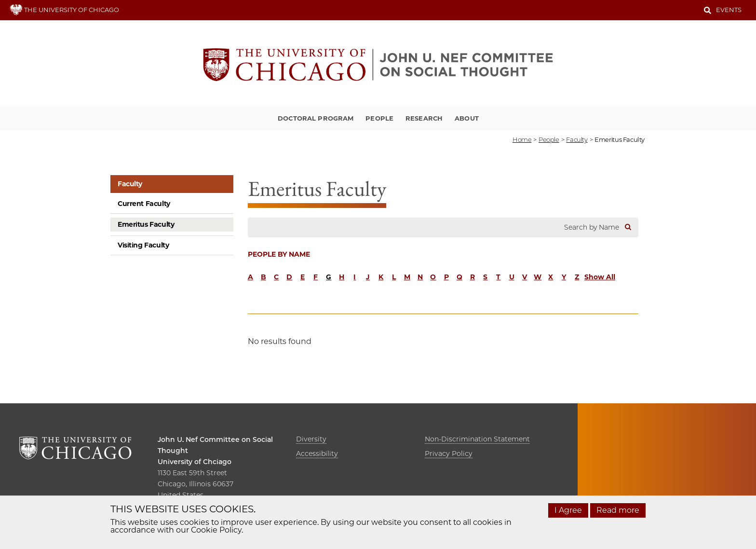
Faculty (130, 184)
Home (522, 139)
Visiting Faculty (143, 245)
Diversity (311, 439)
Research (424, 118)
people (549, 139)
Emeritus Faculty (146, 224)
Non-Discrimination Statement (477, 439)
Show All (600, 277)
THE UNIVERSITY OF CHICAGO (64, 10)
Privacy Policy (449, 453)
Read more (618, 510)
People (379, 118)
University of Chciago (195, 462)
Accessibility (317, 453)
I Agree (568, 510)
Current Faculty (144, 204)
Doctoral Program (316, 118)
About (467, 118)
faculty (577, 139)
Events (729, 10)
